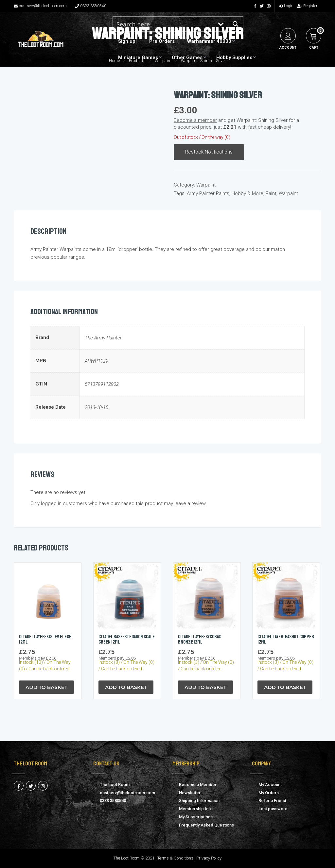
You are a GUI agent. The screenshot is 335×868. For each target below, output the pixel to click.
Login (286, 6)
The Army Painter (103, 338)
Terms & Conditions (175, 858)
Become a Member (198, 785)
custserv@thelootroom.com (40, 6)
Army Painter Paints (208, 193)
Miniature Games (138, 57)
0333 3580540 (91, 6)
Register (307, 6)
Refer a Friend (272, 801)
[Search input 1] (164, 24)
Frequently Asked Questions (206, 825)
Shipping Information (199, 801)
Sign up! (127, 41)
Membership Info (196, 809)
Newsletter (190, 793)
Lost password (273, 809)
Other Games (187, 57)
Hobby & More (247, 193)
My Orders (269, 793)
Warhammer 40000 (209, 41)
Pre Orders (162, 41)
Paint (271, 193)
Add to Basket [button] (46, 687)
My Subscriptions (196, 817)
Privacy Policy (209, 858)
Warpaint (206, 185)
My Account (270, 785)
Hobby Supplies (234, 57)
